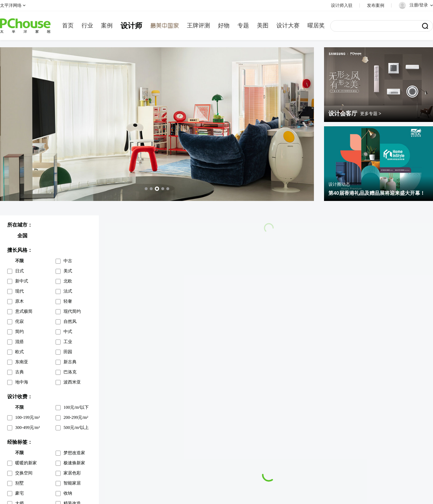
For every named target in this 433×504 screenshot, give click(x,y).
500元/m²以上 (76, 428)
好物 (224, 25)
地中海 (22, 382)
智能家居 (72, 483)
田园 (68, 352)
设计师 (131, 26)
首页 (68, 25)
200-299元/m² (76, 417)
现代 (19, 291)
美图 (263, 25)
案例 (107, 25)
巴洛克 (70, 372)
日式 (19, 271)
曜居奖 (316, 25)
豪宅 (19, 493)
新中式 (22, 281)
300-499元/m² (27, 428)
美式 (68, 271)
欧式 (19, 352)
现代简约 (72, 311)
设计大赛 (288, 25)
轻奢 (68, 301)
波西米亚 (72, 382)
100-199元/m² (27, 417)
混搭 (19, 342)
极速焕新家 (74, 463)
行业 (87, 25)
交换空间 (24, 473)
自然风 (70, 321)
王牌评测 (198, 25)
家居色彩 (72, 473)
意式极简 (24, 311)
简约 (19, 332)
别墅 (19, 483)
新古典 (70, 362)
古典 (19, 372)
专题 (243, 25)
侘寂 (19, 321)
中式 (68, 332)
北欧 (68, 281)
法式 (68, 291)
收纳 (68, 493)
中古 (68, 261)
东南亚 (22, 362)
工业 (68, 342)
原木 (19, 301)
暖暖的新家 (26, 463)
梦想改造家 (74, 453)
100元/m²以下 (76, 407)
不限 (19, 261)
